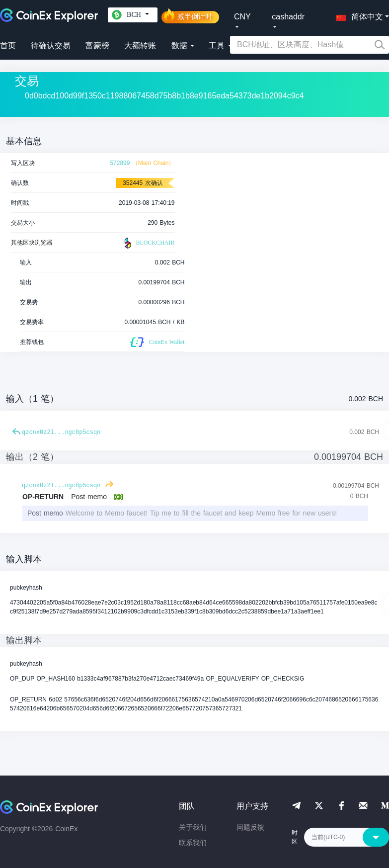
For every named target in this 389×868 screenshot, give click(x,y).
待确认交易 (51, 45)
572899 (120, 163)
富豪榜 (97, 45)
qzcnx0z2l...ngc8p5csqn (61, 433)
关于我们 (193, 827)
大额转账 (140, 45)
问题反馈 (250, 827)
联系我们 (193, 843)
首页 (8, 45)
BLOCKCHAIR (148, 243)
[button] (357, 15)
